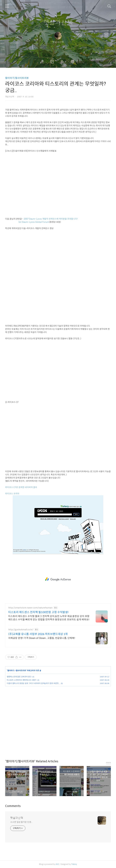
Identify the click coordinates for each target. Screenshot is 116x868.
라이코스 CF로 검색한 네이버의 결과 (21, 487)
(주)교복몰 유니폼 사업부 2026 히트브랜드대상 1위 (38, 634)
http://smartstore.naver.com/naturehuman (30, 608)
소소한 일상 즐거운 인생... (21, 822)
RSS (63, 62)
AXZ (57, 864)
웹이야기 (11, 670)
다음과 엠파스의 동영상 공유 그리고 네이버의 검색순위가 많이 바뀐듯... (33, 683)
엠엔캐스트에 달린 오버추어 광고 (19, 677)
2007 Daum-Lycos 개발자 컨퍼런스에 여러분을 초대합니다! (51, 219)
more (108, 762)
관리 (73, 62)
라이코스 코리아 (12, 494)
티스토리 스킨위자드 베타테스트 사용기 (22, 680)
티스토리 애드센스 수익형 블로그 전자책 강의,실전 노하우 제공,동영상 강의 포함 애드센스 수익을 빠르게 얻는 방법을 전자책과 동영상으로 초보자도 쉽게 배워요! (49, 618)
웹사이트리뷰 (21, 670)
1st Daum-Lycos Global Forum (34, 222)
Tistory (74, 864)
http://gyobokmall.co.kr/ (21, 630)
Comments (13, 806)
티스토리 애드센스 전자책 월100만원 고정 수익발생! (38, 612)
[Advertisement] (58, 579)
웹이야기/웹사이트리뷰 (17, 78)
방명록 (53, 62)
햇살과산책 (58, 23)
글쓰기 (42, 62)
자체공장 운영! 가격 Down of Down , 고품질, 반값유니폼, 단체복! (42, 638)
